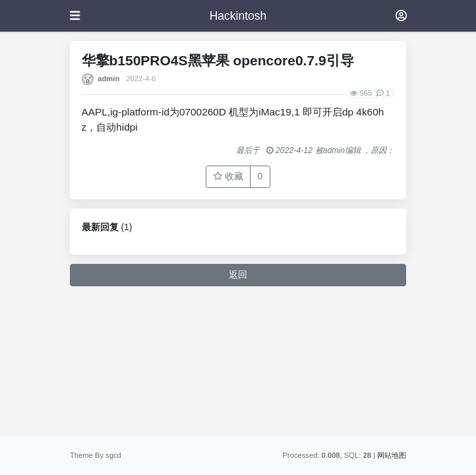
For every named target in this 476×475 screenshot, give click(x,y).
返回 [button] (238, 274)
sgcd (113, 455)
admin (108, 79)
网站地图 (392, 455)
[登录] (401, 16)
